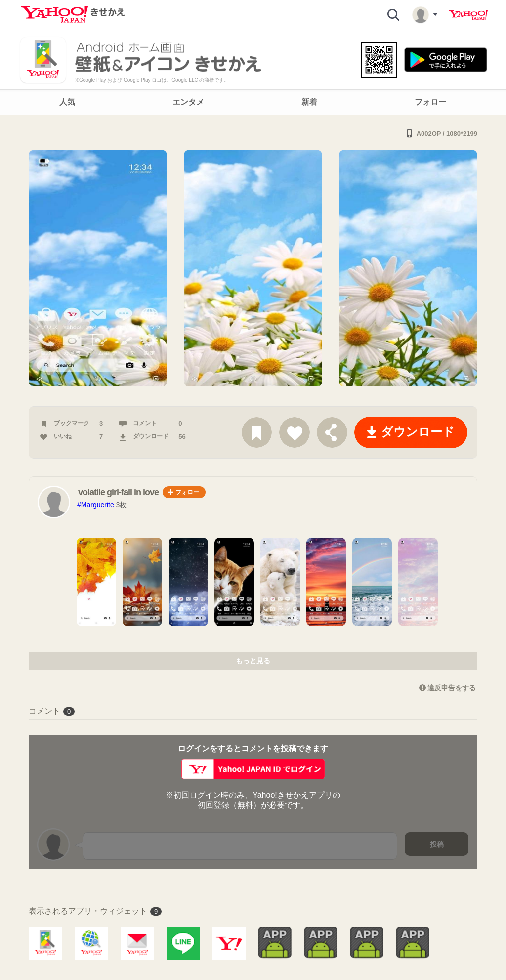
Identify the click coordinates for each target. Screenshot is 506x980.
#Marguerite (96, 505)
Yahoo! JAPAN (468, 15)
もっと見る (253, 661)
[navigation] (253, 102)
